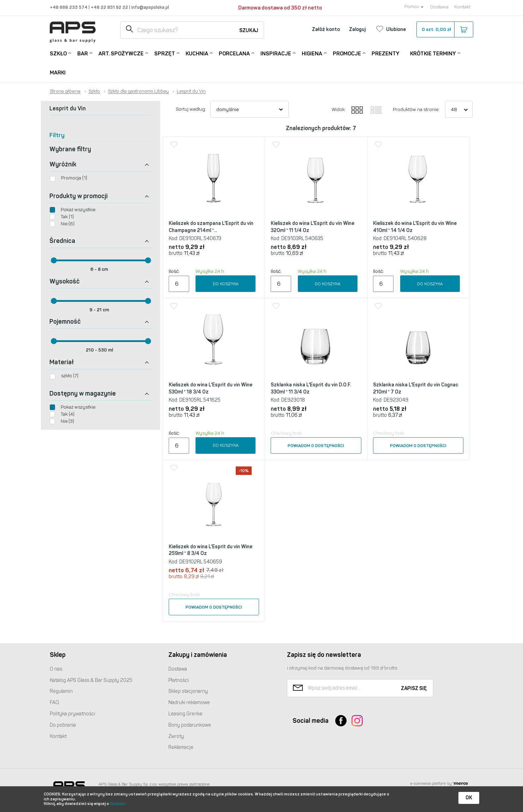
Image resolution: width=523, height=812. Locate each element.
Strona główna (65, 91)
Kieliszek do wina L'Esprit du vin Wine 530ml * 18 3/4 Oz (211, 388)
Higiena (312, 53)
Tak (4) (68, 414)
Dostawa (439, 7)
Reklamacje (181, 747)
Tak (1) (67, 217)
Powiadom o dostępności (316, 446)
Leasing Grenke (185, 714)
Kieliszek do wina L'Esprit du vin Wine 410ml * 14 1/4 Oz (415, 227)
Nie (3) (67, 421)
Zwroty (176, 736)
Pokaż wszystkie (78, 210)
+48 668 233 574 (69, 7)
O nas (56, 669)
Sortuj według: (191, 109)
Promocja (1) (74, 178)
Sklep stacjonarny (188, 691)
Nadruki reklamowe (189, 703)
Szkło (58, 53)
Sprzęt (165, 53)
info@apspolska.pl (150, 7)
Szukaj (249, 30)
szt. (444, 30)
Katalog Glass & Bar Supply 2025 (91, 680)
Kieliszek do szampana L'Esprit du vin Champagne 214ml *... (211, 227)
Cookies (118, 804)
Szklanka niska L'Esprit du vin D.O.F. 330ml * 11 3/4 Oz (311, 388)
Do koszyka (226, 284)
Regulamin (61, 691)
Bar (83, 53)
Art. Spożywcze (121, 53)
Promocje (347, 53)
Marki (58, 73)
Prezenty (386, 54)
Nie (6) (68, 224)
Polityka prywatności (73, 714)
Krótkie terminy (433, 53)
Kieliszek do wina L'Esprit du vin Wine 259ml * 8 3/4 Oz (211, 550)
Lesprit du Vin (191, 91)
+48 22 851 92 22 (110, 7)
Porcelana (234, 53)
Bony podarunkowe (190, 725)
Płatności (179, 680)
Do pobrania (63, 725)
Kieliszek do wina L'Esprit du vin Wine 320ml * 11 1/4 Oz (312, 227)
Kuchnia (197, 53)
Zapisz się (414, 688)
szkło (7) (70, 376)
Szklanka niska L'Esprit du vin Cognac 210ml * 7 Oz (416, 388)
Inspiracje (276, 53)
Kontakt (462, 7)
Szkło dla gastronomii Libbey (138, 91)
